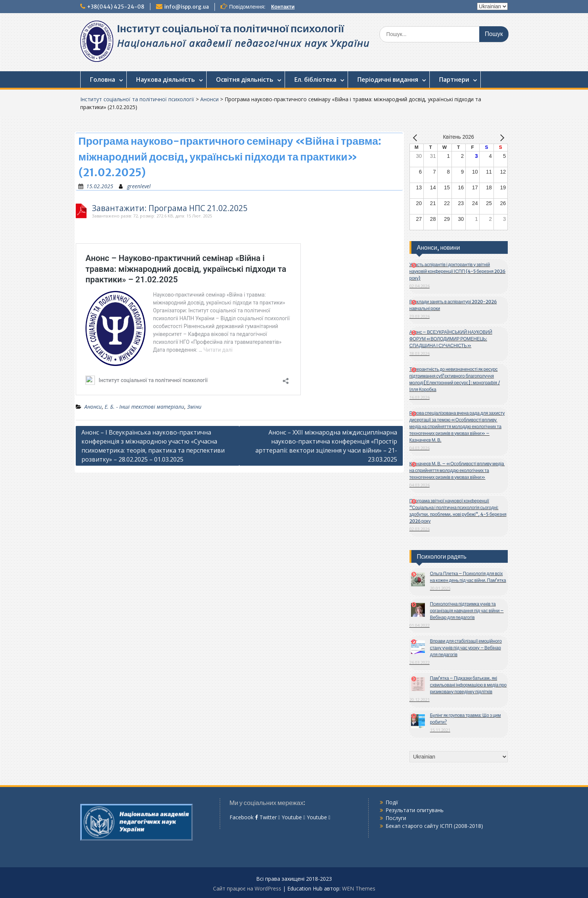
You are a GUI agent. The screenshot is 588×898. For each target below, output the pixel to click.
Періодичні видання (388, 79)
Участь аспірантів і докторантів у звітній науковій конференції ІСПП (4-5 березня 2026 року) (457, 271)
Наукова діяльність (166, 79)
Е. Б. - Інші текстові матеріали (144, 407)
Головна (103, 79)
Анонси (209, 99)
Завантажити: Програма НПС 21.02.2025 (170, 208)
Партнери (454, 79)
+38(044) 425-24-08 (116, 7)
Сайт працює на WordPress (247, 888)
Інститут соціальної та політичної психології (230, 28)
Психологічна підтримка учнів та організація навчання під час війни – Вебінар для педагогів (467, 611)
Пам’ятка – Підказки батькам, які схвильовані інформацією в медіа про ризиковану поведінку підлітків (469, 685)
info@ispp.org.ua (187, 7)
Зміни (194, 407)
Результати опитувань (415, 810)
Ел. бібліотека (315, 79)
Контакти (283, 7)
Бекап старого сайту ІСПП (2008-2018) (434, 826)
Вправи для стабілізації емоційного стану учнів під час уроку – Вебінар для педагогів (466, 648)
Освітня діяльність (245, 79)
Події (392, 802)
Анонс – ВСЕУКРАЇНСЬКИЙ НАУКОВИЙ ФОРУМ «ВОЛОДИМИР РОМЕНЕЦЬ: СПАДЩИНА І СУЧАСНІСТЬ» (451, 339)
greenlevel (139, 186)
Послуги (396, 818)
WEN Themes (359, 888)
